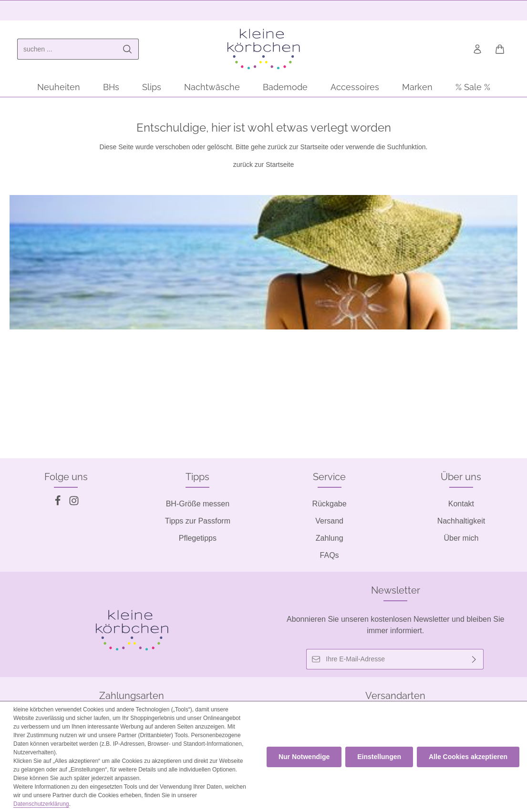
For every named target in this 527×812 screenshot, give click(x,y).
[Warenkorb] (500, 49)
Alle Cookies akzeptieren (468, 757)
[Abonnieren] (474, 659)
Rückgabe (330, 504)
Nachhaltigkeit (461, 521)
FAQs (330, 555)
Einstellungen (379, 757)
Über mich (461, 538)
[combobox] (67, 49)
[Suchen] (128, 49)
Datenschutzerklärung (41, 804)
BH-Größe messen (198, 504)
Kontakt (461, 504)
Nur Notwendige (304, 757)
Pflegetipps (198, 538)
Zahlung (330, 538)
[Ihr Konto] (477, 49)
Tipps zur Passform (198, 521)
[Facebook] (59, 503)
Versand (329, 521)
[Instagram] (74, 503)
